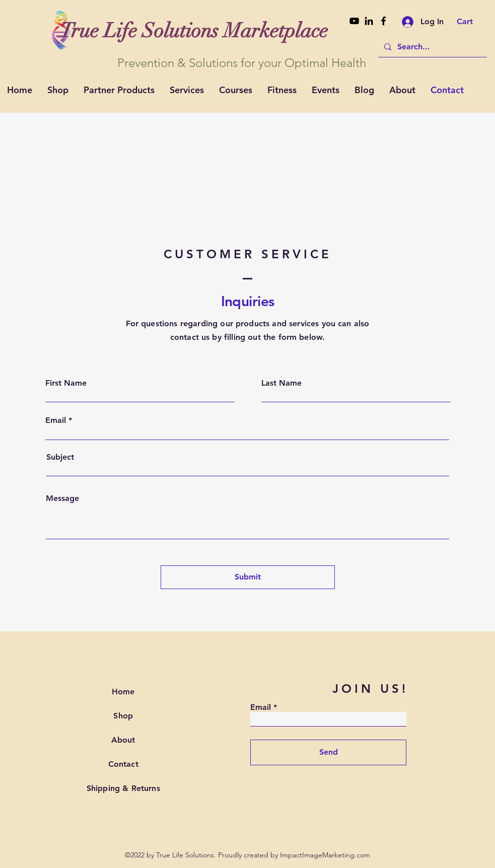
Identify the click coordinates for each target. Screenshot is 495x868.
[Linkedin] (369, 21)
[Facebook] (383, 21)
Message (62, 498)
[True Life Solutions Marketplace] (194, 31)
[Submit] (248, 577)
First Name (66, 383)
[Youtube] (354, 21)
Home (123, 692)
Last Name (281, 383)
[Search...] (432, 47)
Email (56, 420)
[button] (472, 21)
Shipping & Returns (123, 788)
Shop (123, 716)
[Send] (328, 752)
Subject (60, 457)
